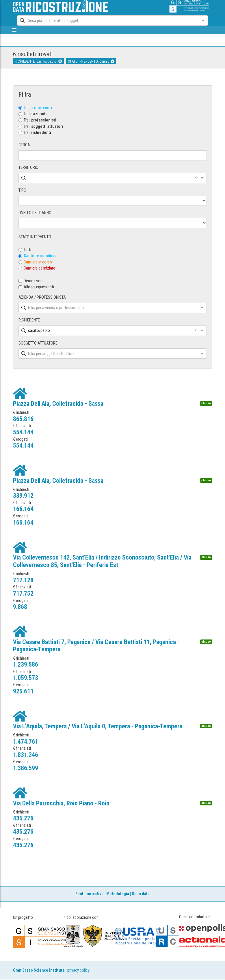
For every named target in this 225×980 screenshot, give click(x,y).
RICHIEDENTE (29, 320)
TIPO (22, 190)
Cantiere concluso (40, 256)
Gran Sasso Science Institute (39, 970)
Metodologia (118, 894)
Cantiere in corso (38, 262)
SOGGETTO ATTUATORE (38, 343)
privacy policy (78, 970)
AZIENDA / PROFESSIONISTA (42, 297)
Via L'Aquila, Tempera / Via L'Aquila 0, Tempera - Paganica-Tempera (98, 726)
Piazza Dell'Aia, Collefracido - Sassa (58, 404)
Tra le (36, 114)
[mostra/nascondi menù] (14, 30)
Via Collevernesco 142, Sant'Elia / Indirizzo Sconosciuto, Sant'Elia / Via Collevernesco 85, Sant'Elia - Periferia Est (102, 561)
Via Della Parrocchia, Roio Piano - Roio (61, 803)
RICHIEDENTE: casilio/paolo (38, 61)
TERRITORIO (28, 168)
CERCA (24, 145)
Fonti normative (90, 894)
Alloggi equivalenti (39, 287)
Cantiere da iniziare (39, 268)
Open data (141, 894)
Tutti (27, 250)
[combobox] (107, 20)
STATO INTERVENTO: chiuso (91, 61)
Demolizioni (34, 281)
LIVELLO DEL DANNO (35, 213)
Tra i (40, 120)
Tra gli (38, 108)
